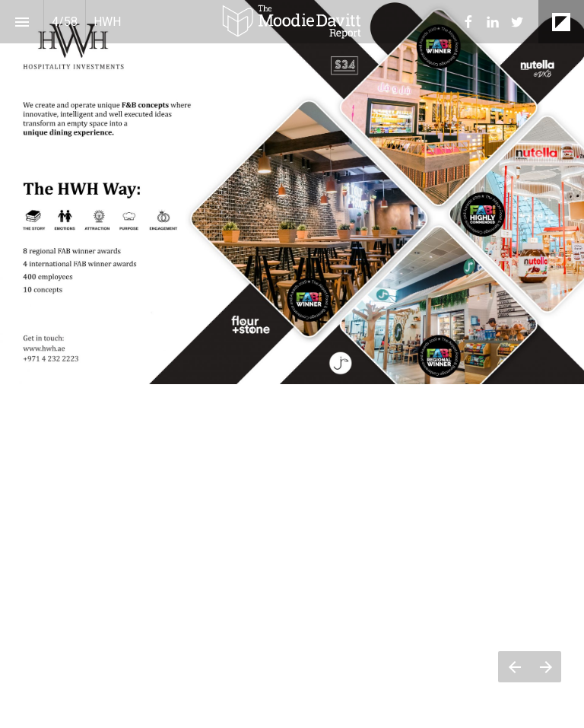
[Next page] (546, 667)
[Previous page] (514, 667)
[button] (292, 22)
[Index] (22, 22)
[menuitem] (468, 22)
